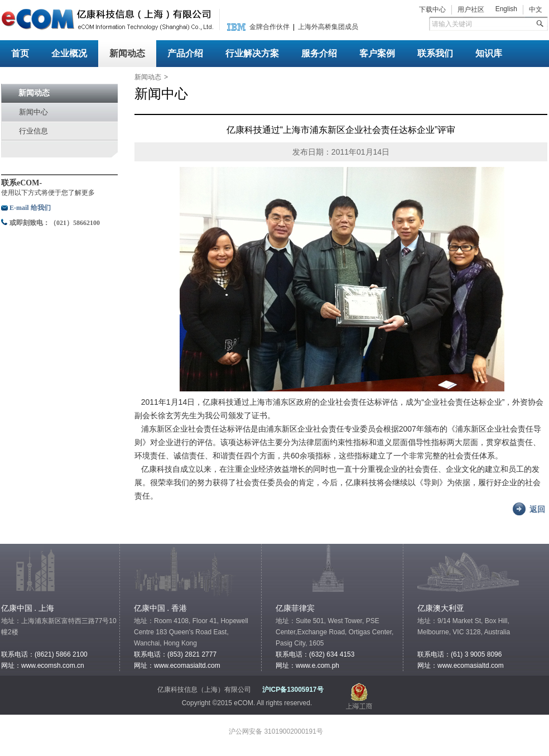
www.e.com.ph (317, 666)
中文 (536, 9)
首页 (20, 53)
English (506, 9)
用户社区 (471, 9)
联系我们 (435, 53)
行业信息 (33, 131)
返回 (537, 509)
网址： (427, 666)
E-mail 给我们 (30, 208)
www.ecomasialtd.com (187, 666)
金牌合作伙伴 (269, 27)
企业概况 (69, 53)
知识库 (489, 53)
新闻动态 (127, 53)
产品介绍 (185, 53)
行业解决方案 (252, 53)
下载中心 (432, 9)
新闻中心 (33, 112)
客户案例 (377, 53)
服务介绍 (319, 53)
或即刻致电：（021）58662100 (55, 223)
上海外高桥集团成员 (328, 27)
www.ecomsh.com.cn (53, 666)
